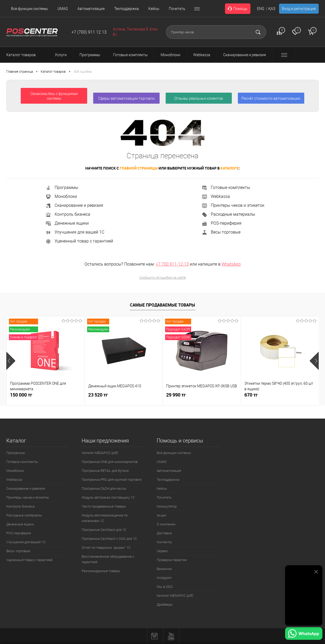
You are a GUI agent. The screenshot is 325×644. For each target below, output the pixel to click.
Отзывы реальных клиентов (199, 98)
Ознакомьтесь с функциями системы (54, 96)
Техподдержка (127, 9)
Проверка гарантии (172, 560)
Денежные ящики (67, 223)
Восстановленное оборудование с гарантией (108, 559)
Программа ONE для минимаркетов (110, 462)
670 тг (251, 395)
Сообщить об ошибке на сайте (163, 278)
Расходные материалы (228, 214)
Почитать (177, 9)
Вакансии (164, 569)
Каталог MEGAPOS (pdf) (100, 453)
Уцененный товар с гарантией (79, 241)
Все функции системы (30, 9)
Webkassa (216, 196)
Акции (161, 515)
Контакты (164, 542)
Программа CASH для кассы (104, 489)
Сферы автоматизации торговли (126, 98)
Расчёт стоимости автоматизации (271, 98)
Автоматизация (91, 9)
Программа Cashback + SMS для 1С (109, 539)
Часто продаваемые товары (104, 506)
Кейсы (154, 9)
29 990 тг (176, 395)
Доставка (164, 533)
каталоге (230, 168)
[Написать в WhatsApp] (304, 634)
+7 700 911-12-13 (172, 264)
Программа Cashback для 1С (104, 530)
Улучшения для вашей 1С (75, 232)
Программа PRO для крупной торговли (112, 480)
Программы (62, 188)
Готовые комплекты (226, 188)
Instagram (164, 578)
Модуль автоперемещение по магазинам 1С (105, 518)
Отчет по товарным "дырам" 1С (106, 548)
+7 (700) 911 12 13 (89, 32)
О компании (166, 524)
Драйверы (165, 605)
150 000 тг (21, 395)
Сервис (162, 551)
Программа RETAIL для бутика (105, 471)
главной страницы (139, 168)
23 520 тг (98, 395)
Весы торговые (221, 232)
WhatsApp (231, 264)
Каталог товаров (26, 55)
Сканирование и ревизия (74, 205)
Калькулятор (167, 506)
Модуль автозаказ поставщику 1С (108, 497)
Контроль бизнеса (68, 214)
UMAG (63, 9)
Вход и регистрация (299, 9)
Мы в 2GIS (165, 587)
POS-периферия (221, 223)
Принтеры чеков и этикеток (233, 205)
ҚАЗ (272, 9)
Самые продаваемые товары (162, 305)
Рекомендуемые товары (101, 571)
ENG (261, 9)
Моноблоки (61, 196)
